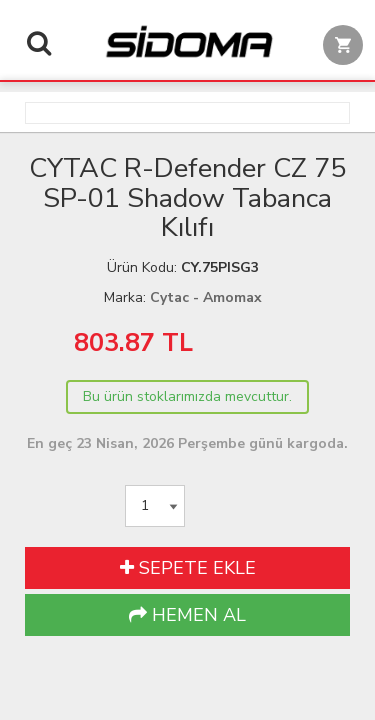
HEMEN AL (187, 615)
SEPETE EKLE (188, 568)
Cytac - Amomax (206, 297)
